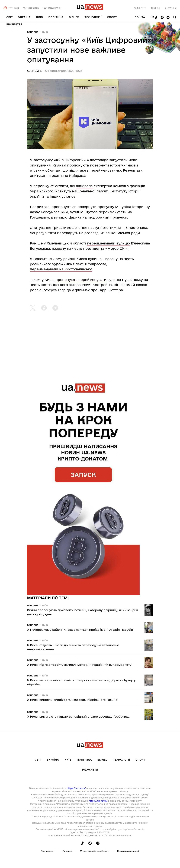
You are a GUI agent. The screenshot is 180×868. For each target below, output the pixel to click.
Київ (39, 17)
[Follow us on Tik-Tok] (156, 18)
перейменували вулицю (108, 243)
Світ (9, 17)
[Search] (175, 17)
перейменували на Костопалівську (61, 269)
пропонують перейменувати (81, 280)
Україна (24, 17)
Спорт (112, 17)
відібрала (85, 186)
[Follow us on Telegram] (168, 18)
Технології (93, 17)
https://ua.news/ (76, 788)
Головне (33, 32)
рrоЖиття (14, 24)
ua (153, 17)
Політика (56, 17)
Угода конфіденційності (95, 851)
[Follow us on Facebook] (162, 18)
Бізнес (74, 17)
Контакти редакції (128, 851)
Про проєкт (48, 851)
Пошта (140, 17)
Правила (67, 851)
